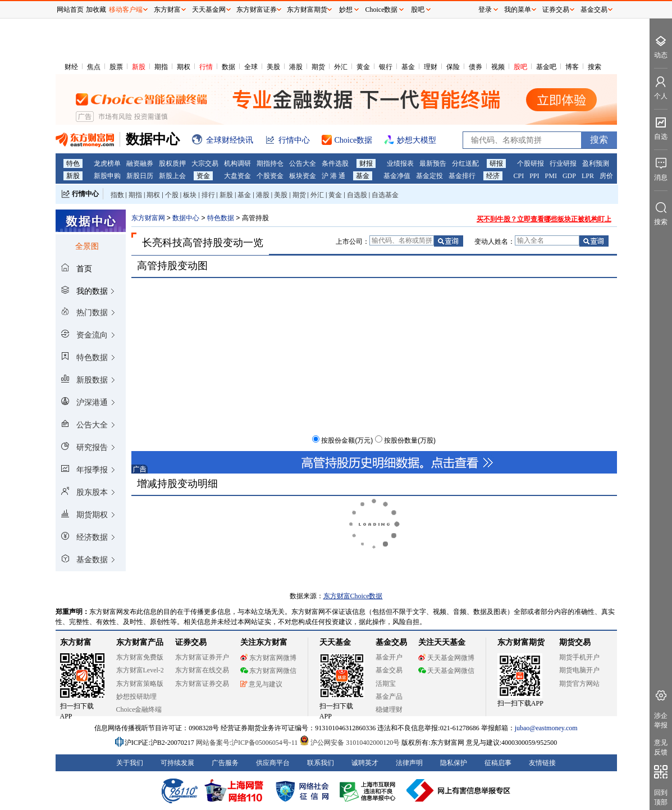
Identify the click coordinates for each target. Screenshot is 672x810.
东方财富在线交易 (202, 670)
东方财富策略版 (140, 684)
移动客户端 (126, 10)
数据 (228, 67)
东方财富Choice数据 (353, 596)
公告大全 (303, 163)
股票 (116, 67)
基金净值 (397, 176)
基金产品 (389, 697)
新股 (139, 67)
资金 (203, 176)
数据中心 (186, 218)
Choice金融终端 (139, 709)
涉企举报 (661, 720)
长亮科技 (162, 243)
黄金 (363, 67)
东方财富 (76, 642)
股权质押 (172, 163)
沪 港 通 (333, 176)
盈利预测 (596, 163)
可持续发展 (177, 763)
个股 (172, 195)
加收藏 (96, 10)
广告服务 (225, 763)
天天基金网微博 (446, 658)
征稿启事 (498, 763)
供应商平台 (273, 763)
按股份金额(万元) (347, 440)
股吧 (520, 67)
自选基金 (385, 195)
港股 (296, 67)
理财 (431, 67)
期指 (161, 67)
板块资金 (303, 176)
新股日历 (140, 176)
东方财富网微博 (268, 658)
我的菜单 (518, 10)
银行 (386, 67)
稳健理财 (389, 709)
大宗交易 (205, 163)
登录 (485, 10)
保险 (453, 67)
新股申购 (107, 176)
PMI (551, 176)
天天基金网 (209, 10)
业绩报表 (400, 163)
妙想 (346, 10)
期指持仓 (270, 163)
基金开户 (389, 657)
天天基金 (335, 642)
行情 (206, 67)
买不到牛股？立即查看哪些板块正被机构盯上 (544, 219)
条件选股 (335, 163)
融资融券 (140, 163)
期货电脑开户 (579, 670)
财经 (71, 67)
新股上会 (172, 176)
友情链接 (542, 763)
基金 (408, 67)
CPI (519, 176)
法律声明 (409, 763)
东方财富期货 (521, 642)
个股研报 (531, 163)
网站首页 (70, 10)
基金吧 (546, 67)
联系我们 (321, 763)
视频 (498, 67)
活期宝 (386, 684)
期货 (318, 67)
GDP (569, 176)
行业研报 (563, 163)
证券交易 (556, 10)
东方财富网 (148, 218)
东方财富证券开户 (202, 657)
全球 (251, 67)
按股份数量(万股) (410, 440)
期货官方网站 (579, 684)
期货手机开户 (579, 657)
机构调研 (237, 163)
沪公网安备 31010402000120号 (349, 743)
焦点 (94, 67)
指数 (117, 195)
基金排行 (462, 176)
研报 (496, 163)
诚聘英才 (365, 763)
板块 (190, 195)
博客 (572, 67)
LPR (588, 176)
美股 (273, 67)
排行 (208, 195)
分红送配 (465, 163)
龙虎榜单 (107, 163)
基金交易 (389, 670)
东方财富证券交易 (202, 684)
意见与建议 (261, 684)
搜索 (595, 67)
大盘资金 (237, 176)
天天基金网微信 (446, 671)
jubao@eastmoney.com (546, 728)
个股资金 (270, 176)
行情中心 (85, 194)
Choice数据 (382, 10)
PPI (534, 176)
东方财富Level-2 (140, 670)
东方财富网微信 (268, 671)
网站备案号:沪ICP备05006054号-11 (248, 743)
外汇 (341, 67)
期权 (184, 67)
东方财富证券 (257, 10)
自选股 (357, 195)
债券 (476, 67)
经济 (493, 176)
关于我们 (130, 763)
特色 (73, 163)
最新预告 (433, 163)
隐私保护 (454, 763)
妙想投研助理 (136, 697)
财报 (366, 163)
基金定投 (429, 176)
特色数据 (221, 218)
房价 (606, 176)
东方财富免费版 (140, 657)
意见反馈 (661, 747)
